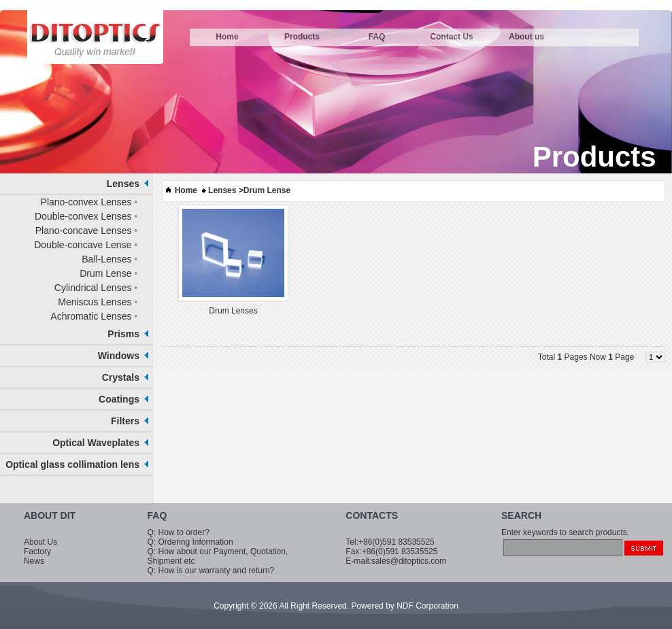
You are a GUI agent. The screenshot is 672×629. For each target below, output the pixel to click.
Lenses (123, 184)
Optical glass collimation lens (72, 464)
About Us (40, 542)
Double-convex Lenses (83, 216)
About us (526, 37)
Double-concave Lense (83, 245)
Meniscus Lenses (95, 302)
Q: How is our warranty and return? (211, 571)
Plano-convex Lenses (86, 202)
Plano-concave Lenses (84, 231)
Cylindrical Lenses (93, 288)
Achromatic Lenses (91, 316)
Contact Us (451, 37)
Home (227, 37)
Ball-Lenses (106, 259)
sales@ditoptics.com (409, 561)
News (34, 561)
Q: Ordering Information (190, 542)
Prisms (123, 334)
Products (302, 37)
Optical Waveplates (96, 443)
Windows (119, 356)
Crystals (121, 377)
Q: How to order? (179, 532)
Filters (125, 421)
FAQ (377, 37)
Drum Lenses (233, 311)
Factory (37, 551)
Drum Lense (105, 273)
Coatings (119, 399)
